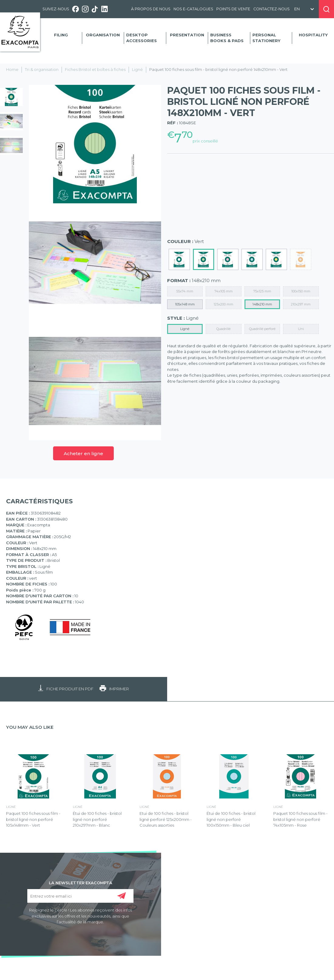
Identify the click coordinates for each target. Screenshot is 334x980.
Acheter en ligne (83, 453)
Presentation (187, 35)
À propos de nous (151, 9)
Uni (301, 329)
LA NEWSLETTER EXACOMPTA (81, 882)
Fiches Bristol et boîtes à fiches (95, 69)
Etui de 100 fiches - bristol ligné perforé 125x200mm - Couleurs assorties (166, 819)
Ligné (137, 69)
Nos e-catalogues (193, 9)
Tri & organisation (42, 69)
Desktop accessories (142, 38)
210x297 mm (301, 304)
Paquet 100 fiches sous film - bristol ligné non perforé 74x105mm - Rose (300, 819)
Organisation (103, 35)
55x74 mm (185, 291)
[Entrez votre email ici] (80, 896)
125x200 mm (223, 304)
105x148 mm (185, 304)
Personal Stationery (266, 38)
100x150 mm (301, 291)
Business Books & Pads (227, 38)
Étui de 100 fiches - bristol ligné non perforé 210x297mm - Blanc (97, 819)
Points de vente (233, 9)
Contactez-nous (272, 9)
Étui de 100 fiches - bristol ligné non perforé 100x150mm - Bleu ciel (231, 819)
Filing (61, 35)
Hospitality (313, 35)
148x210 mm (262, 304)
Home (12, 69)
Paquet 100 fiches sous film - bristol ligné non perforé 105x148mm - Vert (33, 819)
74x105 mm (224, 291)
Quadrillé (223, 329)
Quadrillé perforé (262, 329)
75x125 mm (262, 291)
